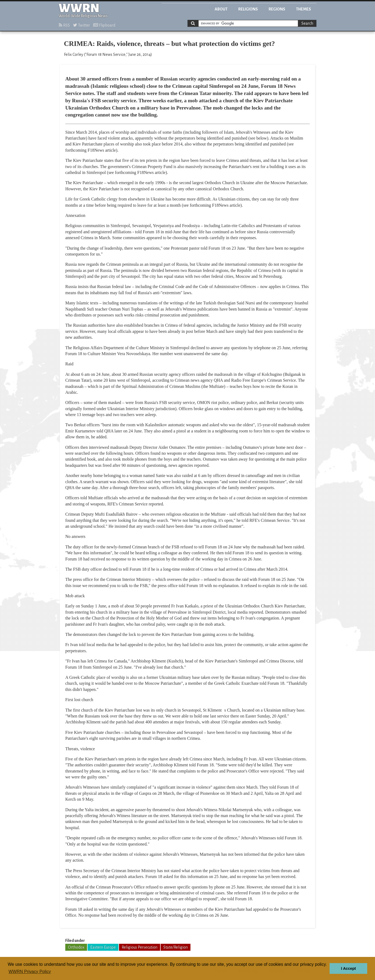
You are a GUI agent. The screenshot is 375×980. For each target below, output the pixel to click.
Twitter (82, 25)
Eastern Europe (103, 947)
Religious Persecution (140, 947)
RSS (64, 25)
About (221, 9)
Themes (304, 9)
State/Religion (176, 947)
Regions (277, 9)
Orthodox (76, 947)
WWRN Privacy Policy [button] (30, 972)
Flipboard (104, 25)
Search (307, 23)
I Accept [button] (348, 968)
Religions (248, 9)
